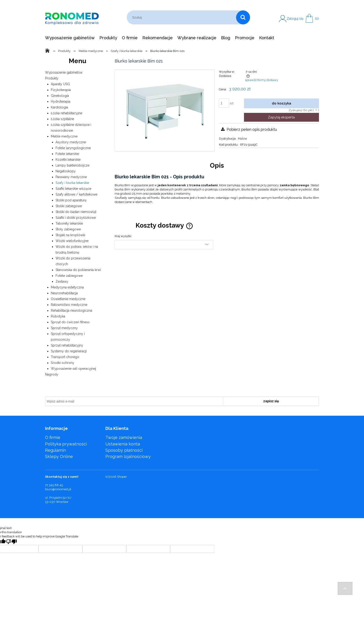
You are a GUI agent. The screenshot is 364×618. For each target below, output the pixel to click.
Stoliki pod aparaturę (71, 200)
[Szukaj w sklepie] (182, 17)
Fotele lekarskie (67, 154)
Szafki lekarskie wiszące (73, 189)
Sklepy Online (59, 456)
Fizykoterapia (61, 90)
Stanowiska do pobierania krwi (78, 270)
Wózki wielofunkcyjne (72, 241)
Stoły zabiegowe (68, 229)
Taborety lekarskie (69, 223)
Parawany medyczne (71, 177)
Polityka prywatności (66, 444)
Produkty (52, 78)
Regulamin (55, 450)
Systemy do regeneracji (69, 351)
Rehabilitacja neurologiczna (71, 311)
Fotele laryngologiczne (73, 148)
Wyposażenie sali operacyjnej (73, 369)
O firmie (53, 437)
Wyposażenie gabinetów (64, 72)
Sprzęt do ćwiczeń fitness (70, 322)
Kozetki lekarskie (68, 160)
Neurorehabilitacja (64, 293)
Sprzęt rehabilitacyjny (67, 345)
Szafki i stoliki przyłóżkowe (76, 218)
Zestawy (62, 281)
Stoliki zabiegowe (69, 206)
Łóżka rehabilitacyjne (67, 113)
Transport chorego (65, 357)
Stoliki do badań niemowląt (76, 212)
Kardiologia (59, 107)
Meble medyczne (64, 136)
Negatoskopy (66, 171)
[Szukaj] (243, 17)
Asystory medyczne (71, 142)
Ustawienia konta (123, 444)
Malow (243, 139)
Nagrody (52, 374)
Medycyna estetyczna (67, 287)
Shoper (122, 477)
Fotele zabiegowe (69, 276)
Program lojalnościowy (128, 456)
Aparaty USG (60, 84)
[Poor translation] (11, 542)
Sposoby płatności (124, 450)
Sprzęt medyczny (64, 328)
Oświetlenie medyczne (68, 299)
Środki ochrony (63, 363)
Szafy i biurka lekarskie (72, 183)
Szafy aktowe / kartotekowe (76, 194)
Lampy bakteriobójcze (72, 165)
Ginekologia (60, 96)
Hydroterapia (61, 101)
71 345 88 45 (54, 485)
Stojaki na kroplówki (70, 235)
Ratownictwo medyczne (69, 305)
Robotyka (58, 316)
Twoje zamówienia (124, 437)
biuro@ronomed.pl (58, 489)
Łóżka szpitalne (62, 119)
